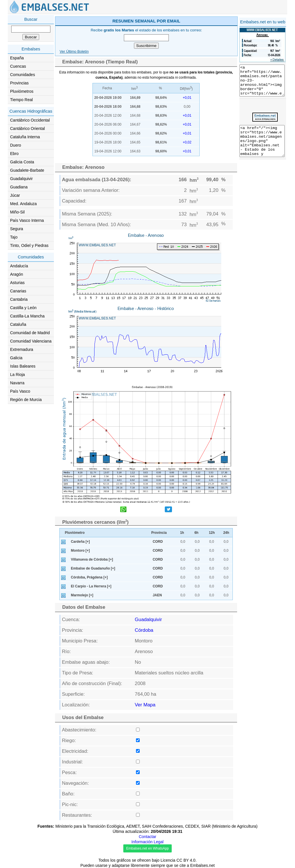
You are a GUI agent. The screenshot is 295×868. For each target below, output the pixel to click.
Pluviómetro (75, 533)
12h (212, 533)
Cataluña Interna (25, 137)
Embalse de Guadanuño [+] (93, 568)
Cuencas (18, 66)
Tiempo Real (21, 100)
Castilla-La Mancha (27, 316)
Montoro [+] (80, 551)
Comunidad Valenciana (31, 341)
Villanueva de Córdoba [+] (92, 559)
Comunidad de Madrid (30, 333)
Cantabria (19, 299)
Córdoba (144, 630)
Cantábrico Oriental (28, 128)
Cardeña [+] (80, 542)
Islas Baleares (23, 366)
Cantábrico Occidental (30, 120)
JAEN (157, 595)
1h (182, 533)
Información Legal (147, 842)
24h (226, 533)
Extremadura (22, 349)
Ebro (14, 154)
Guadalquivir (21, 179)
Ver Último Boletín (74, 52)
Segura (17, 229)
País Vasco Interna (27, 220)
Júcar (15, 195)
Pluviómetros (22, 91)
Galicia (16, 358)
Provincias (19, 83)
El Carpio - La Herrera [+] (91, 586)
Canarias (18, 291)
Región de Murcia (26, 400)
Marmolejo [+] (82, 595)
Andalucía (19, 266)
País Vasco (20, 391)
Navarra (17, 383)
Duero (16, 145)
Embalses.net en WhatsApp (147, 848)
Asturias (17, 283)
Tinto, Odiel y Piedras (29, 245)
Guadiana (19, 187)
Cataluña (18, 324)
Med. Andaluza (23, 204)
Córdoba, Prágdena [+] (89, 577)
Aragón (17, 274)
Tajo (14, 237)
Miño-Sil (17, 212)
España (17, 58)
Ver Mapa (145, 705)
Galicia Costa (22, 162)
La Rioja (17, 375)
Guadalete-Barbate (27, 170)
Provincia (159, 533)
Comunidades (22, 75)
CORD (158, 542)
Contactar (148, 837)
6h (196, 533)
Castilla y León (23, 308)
